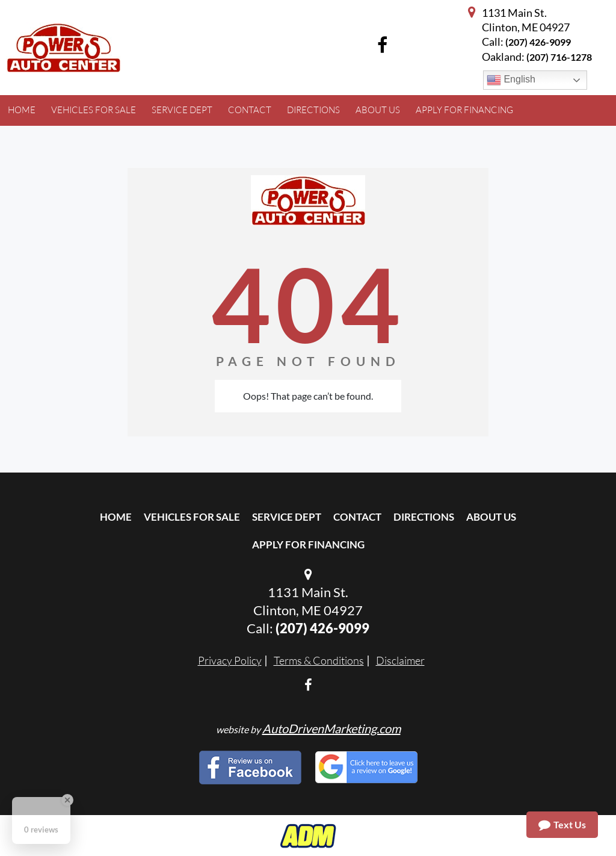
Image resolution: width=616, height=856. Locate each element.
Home (116, 517)
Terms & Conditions (319, 660)
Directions (424, 517)
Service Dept (287, 517)
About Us (491, 517)
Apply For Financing (308, 544)
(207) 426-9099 (538, 42)
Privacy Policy (230, 660)
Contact (357, 517)
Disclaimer (400, 660)
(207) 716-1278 (559, 57)
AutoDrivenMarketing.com (331, 728)
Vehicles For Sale (192, 517)
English (511, 80)
